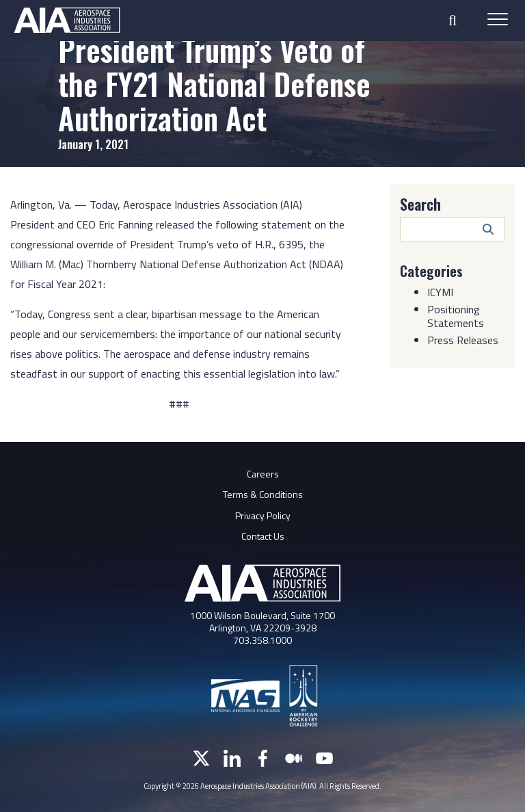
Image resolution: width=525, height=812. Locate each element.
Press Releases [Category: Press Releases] (463, 340)
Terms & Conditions (263, 494)
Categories (431, 271)
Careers (263, 474)
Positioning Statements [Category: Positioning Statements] (456, 316)
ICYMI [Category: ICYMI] (440, 292)
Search (420, 204)
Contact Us (263, 536)
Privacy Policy (263, 515)
